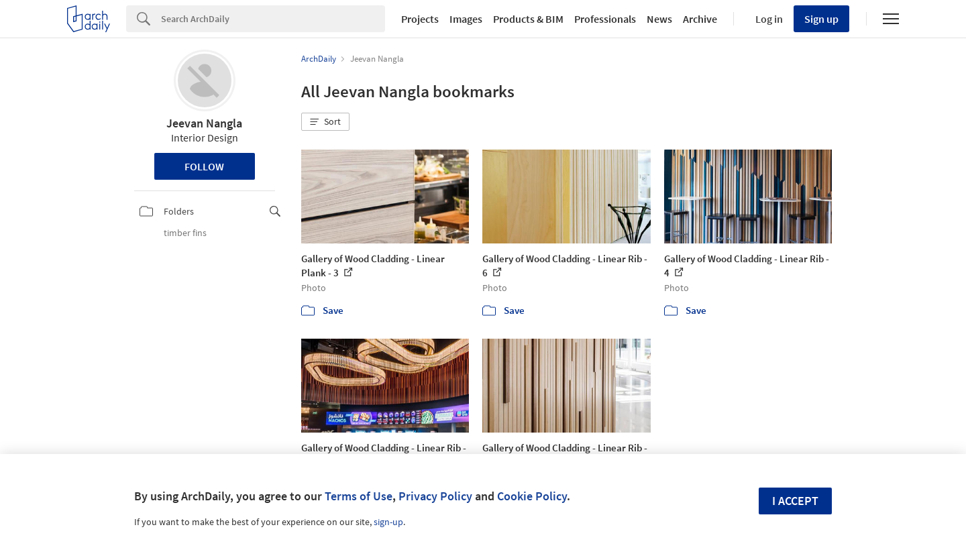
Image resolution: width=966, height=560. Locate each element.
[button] (325, 122)
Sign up (821, 19)
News (659, 19)
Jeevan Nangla (204, 123)
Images (466, 19)
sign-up (388, 522)
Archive (700, 19)
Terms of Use (359, 496)
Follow (204, 166)
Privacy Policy (435, 496)
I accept (795, 501)
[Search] (273, 19)
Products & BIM (528, 19)
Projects (420, 19)
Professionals (605, 19)
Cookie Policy (532, 496)
